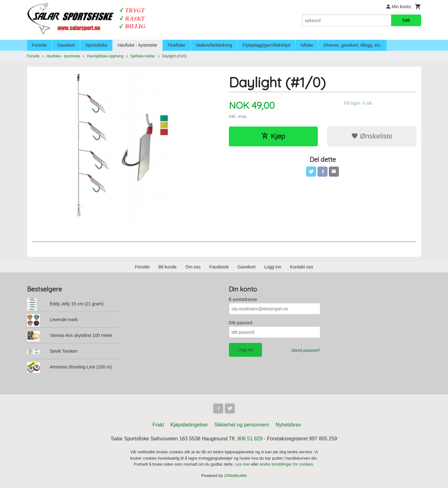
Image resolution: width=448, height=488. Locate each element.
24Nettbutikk (236, 476)
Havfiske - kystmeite (137, 45)
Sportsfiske (96, 45)
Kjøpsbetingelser (189, 425)
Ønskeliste (372, 136)
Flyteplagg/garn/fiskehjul (266, 45)
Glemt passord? (306, 350)
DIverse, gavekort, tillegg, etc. (352, 45)
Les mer (243, 464)
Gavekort (66, 45)
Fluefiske (177, 45)
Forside (40, 45)
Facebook (219, 267)
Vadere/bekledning (214, 45)
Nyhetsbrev (288, 425)
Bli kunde (168, 267)
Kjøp (273, 136)
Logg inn (273, 267)
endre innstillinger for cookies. (287, 464)
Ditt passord (241, 323)
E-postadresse (243, 299)
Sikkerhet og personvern (242, 425)
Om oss (193, 267)
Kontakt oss (302, 267)
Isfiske (307, 45)
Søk (406, 20)
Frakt (158, 425)
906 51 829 (250, 439)
